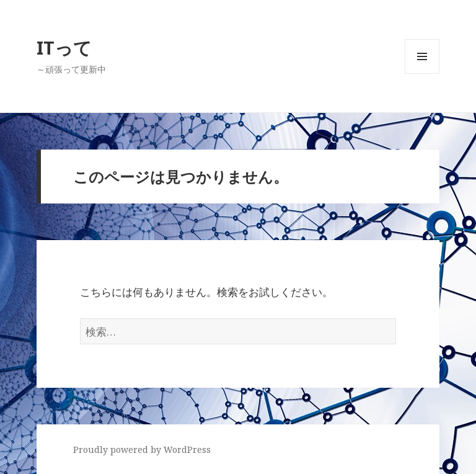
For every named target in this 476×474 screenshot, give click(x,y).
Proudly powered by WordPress (142, 449)
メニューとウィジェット (422, 74)
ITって (64, 47)
